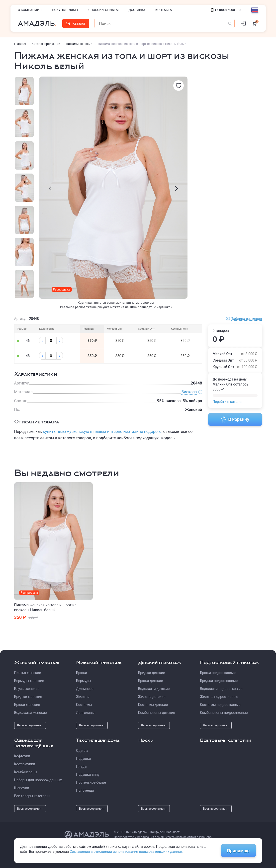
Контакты (164, 10)
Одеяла (82, 751)
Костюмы (84, 705)
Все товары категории (32, 796)
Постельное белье (91, 782)
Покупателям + (65, 10)
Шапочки (22, 788)
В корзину (235, 419)
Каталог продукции (46, 44)
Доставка (137, 10)
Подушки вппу (88, 774)
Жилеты (83, 697)
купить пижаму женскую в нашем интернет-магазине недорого (102, 432)
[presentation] (50, 189)
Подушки (84, 759)
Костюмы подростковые (220, 705)
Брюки (82, 673)
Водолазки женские (31, 713)
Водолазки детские (154, 689)
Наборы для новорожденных (38, 780)
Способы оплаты (104, 10)
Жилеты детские (152, 697)
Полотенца (85, 790)
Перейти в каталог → (230, 402)
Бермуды (84, 681)
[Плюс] (60, 341)
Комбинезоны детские (157, 713)
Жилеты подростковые (219, 697)
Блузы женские (27, 689)
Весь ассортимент (30, 725)
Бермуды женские (29, 681)
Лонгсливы (85, 713)
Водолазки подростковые (221, 689)
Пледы (82, 767)
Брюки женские (27, 705)
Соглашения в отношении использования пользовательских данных (127, 852)
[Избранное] (179, 86)
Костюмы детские (153, 705)
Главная (20, 44)
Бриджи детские (152, 673)
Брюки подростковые (218, 673)
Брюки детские (151, 681)
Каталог (76, 23)
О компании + (30, 10)
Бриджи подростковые (219, 681)
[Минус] (42, 341)
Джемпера (85, 689)
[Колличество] (51, 341)
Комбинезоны (26, 772)
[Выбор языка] (255, 10)
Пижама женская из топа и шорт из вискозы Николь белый (45, 607)
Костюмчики (25, 764)
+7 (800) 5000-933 (226, 10)
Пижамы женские (79, 44)
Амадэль (36, 23)
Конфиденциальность (166, 832)
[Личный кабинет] (243, 23)
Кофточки (22, 756)
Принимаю (238, 851)
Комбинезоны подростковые (224, 713)
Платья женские (28, 673)
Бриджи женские (28, 697)
